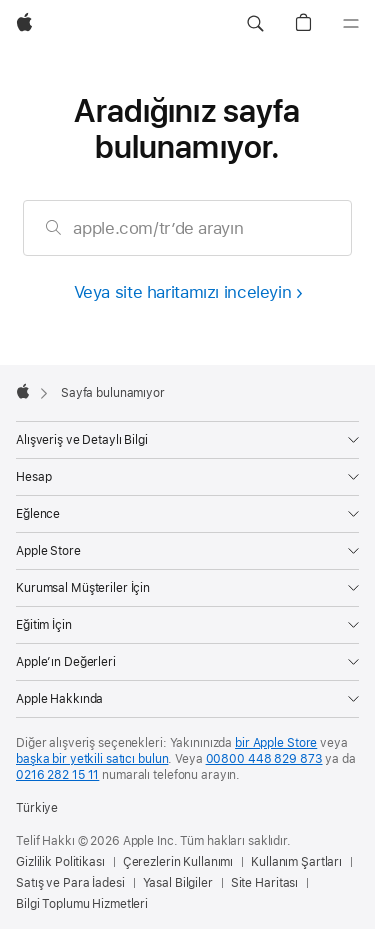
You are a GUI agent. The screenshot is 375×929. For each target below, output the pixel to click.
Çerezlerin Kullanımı (178, 862)
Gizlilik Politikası (60, 862)
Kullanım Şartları (296, 862)
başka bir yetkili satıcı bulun (92, 759)
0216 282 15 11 (57, 775)
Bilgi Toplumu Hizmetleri (82, 904)
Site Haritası (264, 883)
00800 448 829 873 (264, 759)
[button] (255, 24)
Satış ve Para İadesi (70, 883)
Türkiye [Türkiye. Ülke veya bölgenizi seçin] (37, 808)
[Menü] (351, 24)
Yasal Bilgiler (178, 883)
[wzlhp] (24, 24)
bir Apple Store (276, 743)
